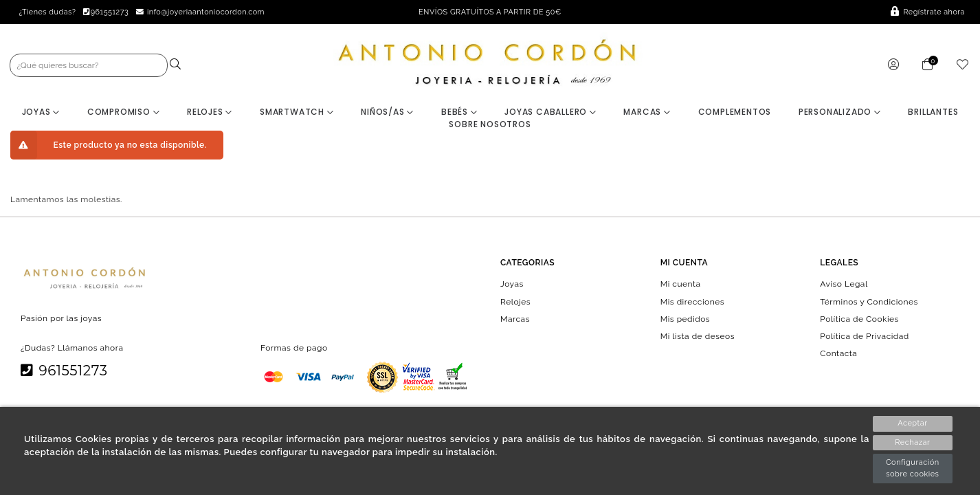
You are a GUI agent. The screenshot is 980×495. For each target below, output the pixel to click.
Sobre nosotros (490, 124)
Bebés (459, 112)
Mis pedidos (685, 318)
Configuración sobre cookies (913, 468)
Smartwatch (297, 112)
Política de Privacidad (865, 336)
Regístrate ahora (928, 12)
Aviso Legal (844, 284)
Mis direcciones (692, 301)
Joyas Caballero (550, 112)
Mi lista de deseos (698, 336)
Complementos (735, 112)
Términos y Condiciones (869, 301)
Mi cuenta (681, 284)
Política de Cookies (859, 318)
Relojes (210, 112)
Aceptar (912, 423)
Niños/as (387, 112)
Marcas (647, 112)
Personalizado (840, 112)
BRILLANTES (933, 112)
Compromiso (124, 112)
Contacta (838, 353)
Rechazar (912, 442)
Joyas (41, 112)
